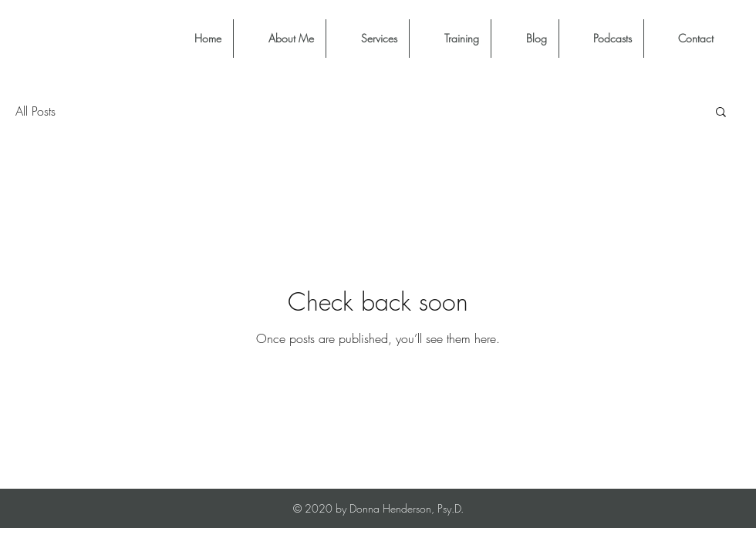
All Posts (35, 111)
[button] (721, 113)
